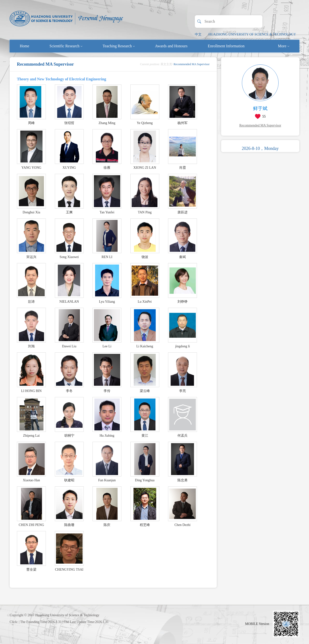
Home (25, 46)
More (284, 46)
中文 (198, 34)
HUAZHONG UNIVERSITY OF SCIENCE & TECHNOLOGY (252, 34)
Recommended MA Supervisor (260, 125)
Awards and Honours (171, 46)
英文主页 (166, 64)
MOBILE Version (257, 624)
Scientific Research (66, 46)
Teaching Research (119, 46)
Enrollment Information (226, 46)
